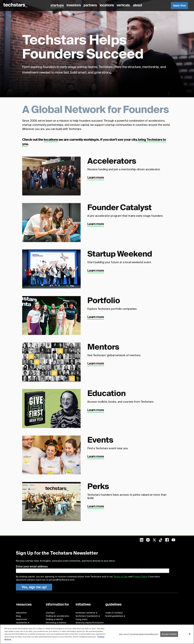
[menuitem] (143, 541)
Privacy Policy (140, 577)
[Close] (190, 634)
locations (51, 140)
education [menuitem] (21, 613)
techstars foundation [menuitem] (87, 616)
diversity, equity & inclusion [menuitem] (90, 623)
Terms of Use (120, 577)
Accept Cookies (169, 634)
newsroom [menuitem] (21, 619)
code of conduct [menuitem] (114, 613)
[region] (97, 634)
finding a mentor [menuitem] (54, 619)
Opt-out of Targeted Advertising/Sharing (138, 634)
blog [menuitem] (18, 616)
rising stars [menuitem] (81, 619)
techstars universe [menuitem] (85, 613)
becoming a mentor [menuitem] (56, 623)
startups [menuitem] (50, 613)
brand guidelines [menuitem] (114, 616)
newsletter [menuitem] (22, 623)
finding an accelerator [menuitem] (57, 616)
